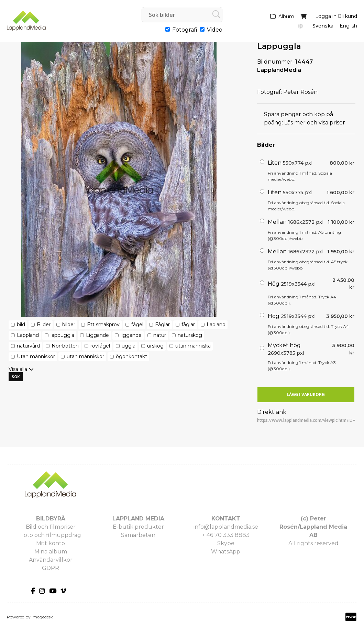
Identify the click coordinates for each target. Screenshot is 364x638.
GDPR (51, 568)
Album (286, 16)
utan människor (85, 356)
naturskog (190, 335)
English (348, 26)
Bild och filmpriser (51, 527)
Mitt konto (51, 543)
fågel (137, 324)
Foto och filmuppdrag (51, 535)
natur (160, 335)
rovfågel (100, 346)
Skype (226, 543)
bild (21, 324)
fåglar (188, 324)
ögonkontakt (131, 356)
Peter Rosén (300, 92)
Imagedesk (42, 617)
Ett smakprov (103, 324)
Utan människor (36, 356)
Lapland (216, 324)
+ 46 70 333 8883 (226, 535)
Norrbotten (65, 346)
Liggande (97, 335)
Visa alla (18, 369)
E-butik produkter (138, 527)
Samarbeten (138, 535)
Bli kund (348, 16)
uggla (129, 346)
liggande (131, 335)
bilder (69, 324)
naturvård (28, 346)
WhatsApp (226, 552)
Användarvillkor (51, 560)
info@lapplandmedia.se (226, 527)
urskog (155, 346)
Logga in (326, 16)
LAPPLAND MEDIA (138, 519)
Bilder (44, 324)
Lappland (28, 335)
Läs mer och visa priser (315, 123)
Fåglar (162, 324)
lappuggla (62, 335)
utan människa (193, 346)
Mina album (51, 552)
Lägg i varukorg (306, 394)
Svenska (323, 26)
